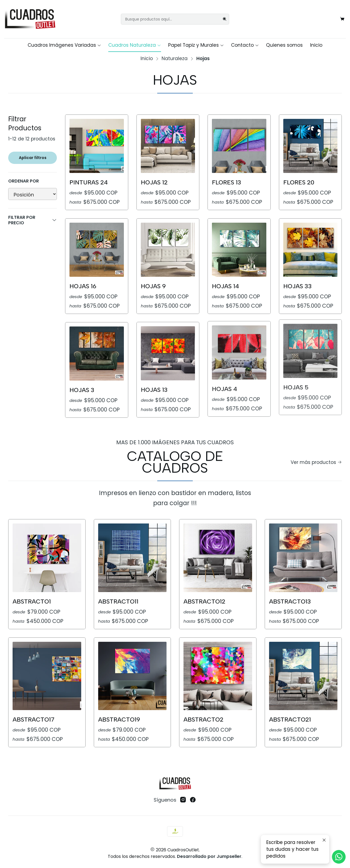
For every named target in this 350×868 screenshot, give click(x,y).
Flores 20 (299, 182)
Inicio (316, 45)
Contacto (245, 45)
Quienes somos (284, 45)
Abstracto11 (118, 578)
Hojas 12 (154, 182)
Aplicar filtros (33, 158)
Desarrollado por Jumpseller (209, 856)
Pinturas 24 (89, 182)
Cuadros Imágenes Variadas (64, 45)
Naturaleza (175, 59)
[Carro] (342, 19)
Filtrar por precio (33, 220)
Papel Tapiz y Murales (196, 45)
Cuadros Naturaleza (135, 45)
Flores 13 (227, 182)
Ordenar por (24, 181)
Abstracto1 (32, 585)
